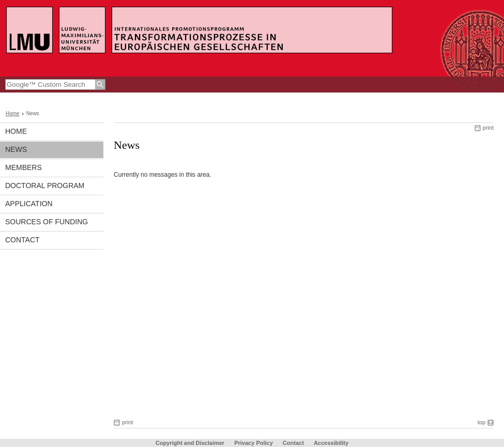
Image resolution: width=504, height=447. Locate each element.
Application (29, 204)
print (488, 128)
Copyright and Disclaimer (190, 443)
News (16, 149)
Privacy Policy (254, 443)
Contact (22, 240)
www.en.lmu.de (31, 98)
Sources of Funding (47, 222)
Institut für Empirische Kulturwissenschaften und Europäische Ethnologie (257, 98)
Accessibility (331, 443)
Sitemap (419, 98)
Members (24, 167)
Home (13, 113)
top (482, 422)
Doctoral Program (45, 186)
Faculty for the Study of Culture (104, 98)
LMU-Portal (382, 98)
